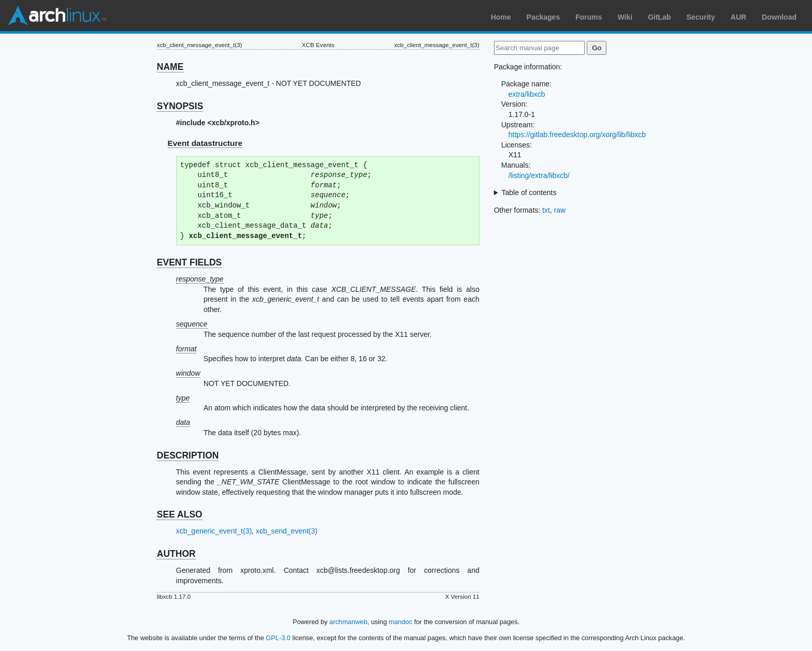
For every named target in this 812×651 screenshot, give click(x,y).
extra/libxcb (527, 94)
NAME (170, 67)
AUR (738, 17)
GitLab (659, 17)
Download (779, 17)
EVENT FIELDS (189, 262)
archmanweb (348, 622)
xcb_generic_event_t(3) (214, 531)
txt (546, 210)
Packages (543, 17)
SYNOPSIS (180, 106)
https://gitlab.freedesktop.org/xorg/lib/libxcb (577, 135)
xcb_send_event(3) (287, 531)
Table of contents (529, 193)
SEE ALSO (180, 514)
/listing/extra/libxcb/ (539, 175)
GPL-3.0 (278, 638)
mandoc (401, 622)
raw (560, 210)
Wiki (625, 17)
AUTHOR (176, 554)
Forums (589, 17)
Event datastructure (205, 143)
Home (501, 17)
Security (701, 17)
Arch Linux (57, 16)
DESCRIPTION (188, 455)
